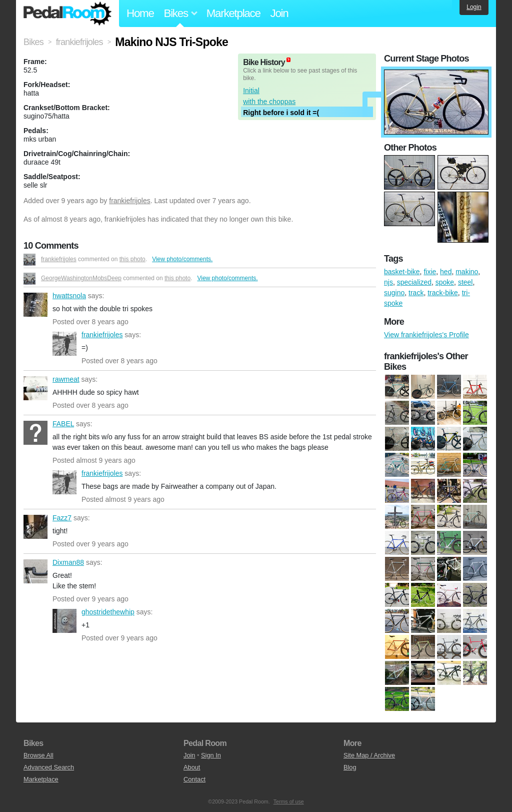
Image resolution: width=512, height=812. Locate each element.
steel (465, 282)
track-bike (443, 293)
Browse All (38, 755)
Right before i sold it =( (281, 113)
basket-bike (402, 272)
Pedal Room (67, 14)
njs (388, 282)
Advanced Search (49, 767)
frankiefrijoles (129, 201)
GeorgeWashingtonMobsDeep (81, 278)
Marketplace (233, 13)
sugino (394, 293)
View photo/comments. (182, 259)
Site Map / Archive (369, 755)
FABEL (35, 433)
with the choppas (269, 102)
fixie (430, 272)
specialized (414, 282)
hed (446, 272)
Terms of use (289, 801)
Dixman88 (35, 571)
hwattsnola (35, 305)
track (416, 293)
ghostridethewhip (64, 621)
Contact (194, 779)
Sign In (211, 755)
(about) (288, 60)
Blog (350, 767)
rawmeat (35, 388)
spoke (445, 282)
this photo (132, 259)
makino (467, 272)
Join (279, 13)
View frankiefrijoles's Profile (426, 335)
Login (474, 7)
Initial (251, 91)
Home (140, 13)
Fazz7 (35, 527)
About (192, 767)
